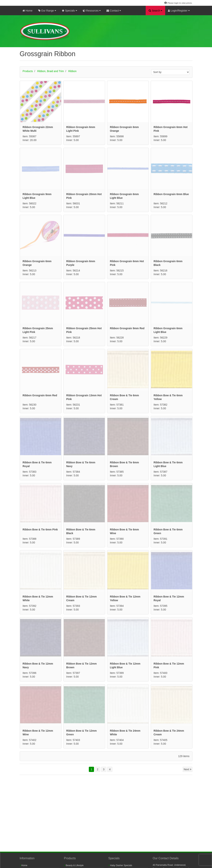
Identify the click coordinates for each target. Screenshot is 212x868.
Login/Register (179, 11)
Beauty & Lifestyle (74, 865)
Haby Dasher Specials (120, 865)
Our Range (47, 11)
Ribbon (72, 71)
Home (27, 11)
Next (188, 695)
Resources (92, 11)
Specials (69, 11)
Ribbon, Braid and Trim (51, 71)
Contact (114, 11)
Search (155, 11)
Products (28, 71)
